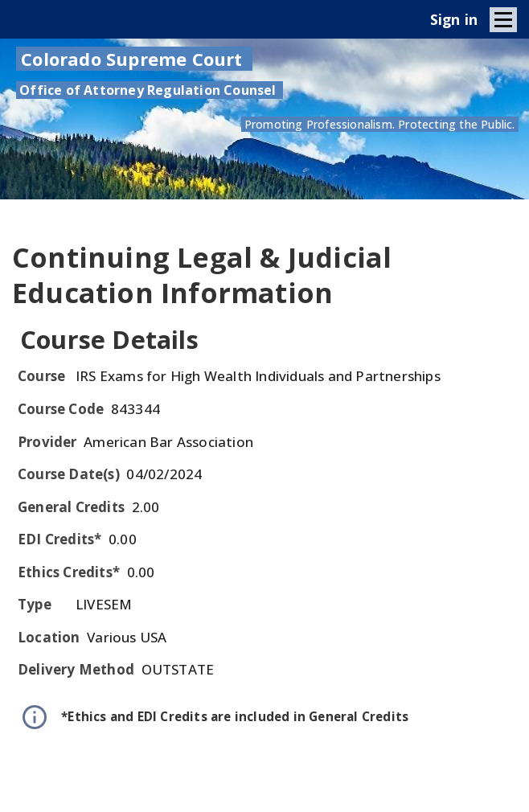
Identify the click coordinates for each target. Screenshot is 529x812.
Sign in (454, 19)
